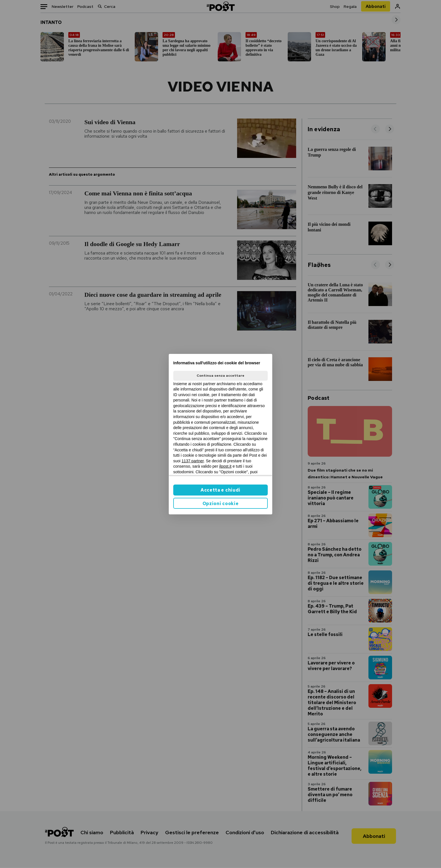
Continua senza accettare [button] (220, 376)
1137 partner (193, 461)
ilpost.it (225, 466)
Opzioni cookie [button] (221, 504)
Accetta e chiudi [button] (220, 490)
